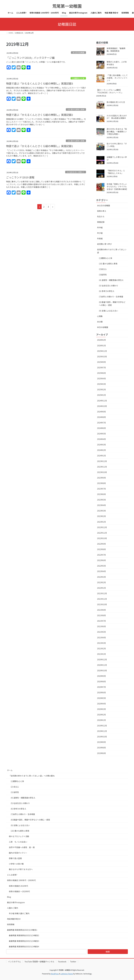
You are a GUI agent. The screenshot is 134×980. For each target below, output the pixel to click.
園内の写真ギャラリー (18, 853)
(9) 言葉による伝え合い (108, 311)
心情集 (100, 316)
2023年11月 (102, 467)
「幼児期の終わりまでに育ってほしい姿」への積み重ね (32, 776)
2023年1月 (101, 522)
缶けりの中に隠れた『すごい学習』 (117, 145)
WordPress (55, 974)
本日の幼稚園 (103, 327)
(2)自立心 (103, 269)
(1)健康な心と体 (78, 78)
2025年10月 (102, 357)
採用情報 (11, 924)
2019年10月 (102, 737)
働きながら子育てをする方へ (21, 869)
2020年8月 (101, 681)
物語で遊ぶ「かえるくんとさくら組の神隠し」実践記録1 (40, 146)
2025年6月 (101, 373)
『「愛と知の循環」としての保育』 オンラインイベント (117, 78)
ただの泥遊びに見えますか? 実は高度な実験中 (117, 117)
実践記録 (101, 222)
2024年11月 (102, 401)
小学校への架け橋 (16, 864)
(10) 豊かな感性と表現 (76, 109)
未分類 (100, 322)
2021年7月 (101, 621)
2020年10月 (102, 670)
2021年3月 (101, 643)
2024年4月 (101, 439)
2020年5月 (101, 698)
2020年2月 (101, 715)
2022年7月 (101, 555)
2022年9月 (101, 544)
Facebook (62, 962)
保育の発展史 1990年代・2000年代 (21, 880)
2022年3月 (101, 577)
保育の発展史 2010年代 (18, 886)
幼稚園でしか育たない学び (117, 158)
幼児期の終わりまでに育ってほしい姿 (112, 251)
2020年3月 (101, 709)
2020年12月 (102, 659)
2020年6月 (101, 692)
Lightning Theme (67, 974)
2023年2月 (101, 516)
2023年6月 (101, 494)
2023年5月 (101, 500)
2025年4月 (101, 378)
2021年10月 (102, 604)
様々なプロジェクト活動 (19, 836)
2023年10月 (102, 472)
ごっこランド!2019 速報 (20, 177)
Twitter (73, 962)
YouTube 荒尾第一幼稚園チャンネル (39, 962)
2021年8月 (101, 615)
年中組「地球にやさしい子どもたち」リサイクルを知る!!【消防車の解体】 (117, 187)
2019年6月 (101, 753)
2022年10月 (102, 538)
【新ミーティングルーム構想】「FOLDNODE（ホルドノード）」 (110, 91)
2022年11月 (102, 533)
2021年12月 (102, 593)
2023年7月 (101, 489)
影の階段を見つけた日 (116, 102)
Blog (9, 897)
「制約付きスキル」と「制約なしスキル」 (116, 172)
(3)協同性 (103, 275)
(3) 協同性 (15, 792)
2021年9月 (101, 610)
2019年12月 (102, 726)
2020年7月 (101, 687)
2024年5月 (101, 434)
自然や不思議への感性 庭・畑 (22, 847)
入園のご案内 (13, 908)
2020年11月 (102, 665)
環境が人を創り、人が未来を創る (117, 63)
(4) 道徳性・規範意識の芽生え (111, 280)
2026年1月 (101, 346)
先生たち (101, 216)
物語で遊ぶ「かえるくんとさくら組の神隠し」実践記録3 (40, 83)
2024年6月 (101, 428)
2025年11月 (102, 351)
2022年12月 (102, 527)
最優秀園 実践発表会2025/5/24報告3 (24, 941)
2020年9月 (101, 676)
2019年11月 (102, 731)
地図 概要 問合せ (14, 919)
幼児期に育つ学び (104, 244)
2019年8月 (101, 748)
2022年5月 (101, 566)
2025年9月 (101, 362)
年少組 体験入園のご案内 (19, 913)
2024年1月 (101, 456)
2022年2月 (101, 582)
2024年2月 (101, 450)
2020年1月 (101, 720)
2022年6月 (101, 560)
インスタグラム (14, 962)
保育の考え (102, 211)
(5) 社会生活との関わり (76, 172)
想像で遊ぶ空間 (15, 858)
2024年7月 (101, 423)
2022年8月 (101, 549)
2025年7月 (101, 367)
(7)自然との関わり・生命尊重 (111, 297)
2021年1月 (101, 654)
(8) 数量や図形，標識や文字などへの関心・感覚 (112, 304)
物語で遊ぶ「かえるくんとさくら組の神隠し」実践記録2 (40, 115)
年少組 (100, 233)
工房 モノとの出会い (18, 842)
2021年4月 (101, 637)
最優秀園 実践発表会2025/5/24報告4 (24, 946)
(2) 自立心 (15, 787)
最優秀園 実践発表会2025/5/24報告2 (24, 935)
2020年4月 (101, 704)
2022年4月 (101, 571)
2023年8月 (101, 483)
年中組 (100, 227)
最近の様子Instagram (16, 902)
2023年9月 (101, 478)
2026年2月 (101, 340)
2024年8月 (101, 417)
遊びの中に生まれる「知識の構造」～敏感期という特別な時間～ (117, 131)
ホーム (10, 770)
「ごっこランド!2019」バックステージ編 (30, 58)
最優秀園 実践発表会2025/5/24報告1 (22, 930)
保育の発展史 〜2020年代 (19, 891)
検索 (108, 952)
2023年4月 (101, 505)
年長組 (100, 238)
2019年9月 (101, 742)
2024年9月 (101, 412)
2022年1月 (101, 588)
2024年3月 (101, 445)
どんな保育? (12, 875)
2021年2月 (101, 648)
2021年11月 (102, 599)
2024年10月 (102, 406)
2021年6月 (101, 626)
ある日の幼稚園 (79, 53)
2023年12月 (102, 461)
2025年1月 (101, 395)
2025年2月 (101, 389)
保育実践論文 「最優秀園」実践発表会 (116, 50)
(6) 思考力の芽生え (107, 291)
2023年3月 (101, 511)
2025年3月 (101, 384)
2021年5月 (101, 632)
